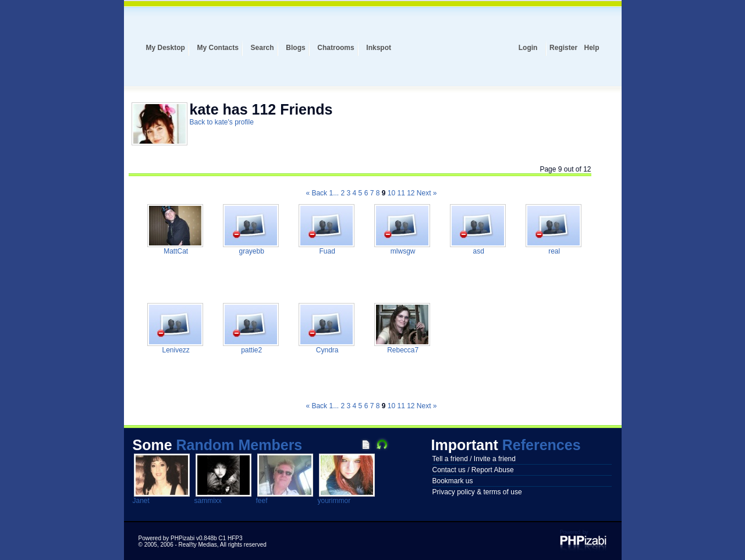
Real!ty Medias (198, 545)
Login (528, 48)
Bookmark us (453, 481)
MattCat (175, 251)
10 (391, 193)
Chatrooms (336, 48)
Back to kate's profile (222, 122)
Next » (427, 193)
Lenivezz (175, 350)
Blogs (295, 48)
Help (591, 48)
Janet (141, 501)
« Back (316, 193)
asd (478, 251)
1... (334, 193)
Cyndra (326, 350)
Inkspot (379, 48)
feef (262, 501)
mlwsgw (402, 251)
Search (262, 48)
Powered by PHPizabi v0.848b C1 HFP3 (191, 538)
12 (411, 193)
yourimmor (334, 501)
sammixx (208, 501)
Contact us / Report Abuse (473, 470)
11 (401, 193)
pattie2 (251, 350)
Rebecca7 (402, 350)
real (553, 251)
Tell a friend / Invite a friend (474, 459)
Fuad (326, 251)
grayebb (251, 251)
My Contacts (218, 48)
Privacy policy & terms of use (477, 492)
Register (563, 48)
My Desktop (166, 48)
